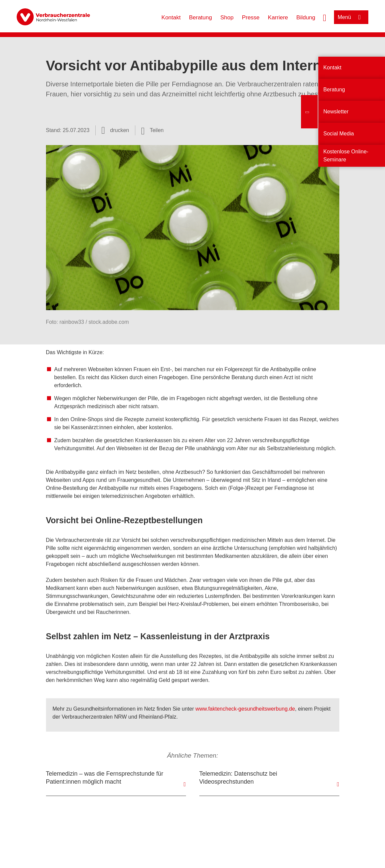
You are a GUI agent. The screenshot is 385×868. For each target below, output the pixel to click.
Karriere (278, 18)
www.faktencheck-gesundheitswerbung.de (245, 709)
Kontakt (171, 18)
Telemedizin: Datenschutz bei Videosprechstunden (238, 778)
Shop (227, 18)
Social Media (339, 134)
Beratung (200, 18)
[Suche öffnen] (325, 17)
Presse (251, 18)
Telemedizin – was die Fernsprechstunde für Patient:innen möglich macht (105, 778)
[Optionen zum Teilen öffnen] (152, 130)
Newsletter (336, 112)
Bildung (306, 18)
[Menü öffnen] (351, 17)
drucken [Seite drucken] (119, 130)
